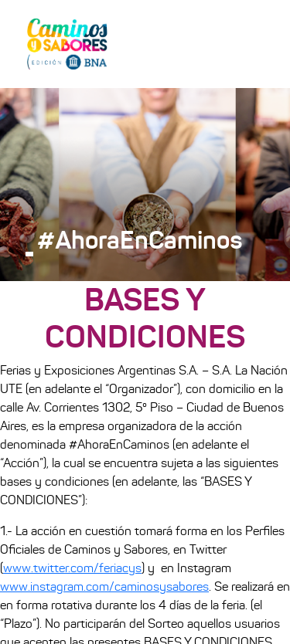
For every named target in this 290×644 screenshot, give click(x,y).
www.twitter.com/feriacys (72, 568)
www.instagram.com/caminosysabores (104, 586)
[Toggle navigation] (256, 43)
